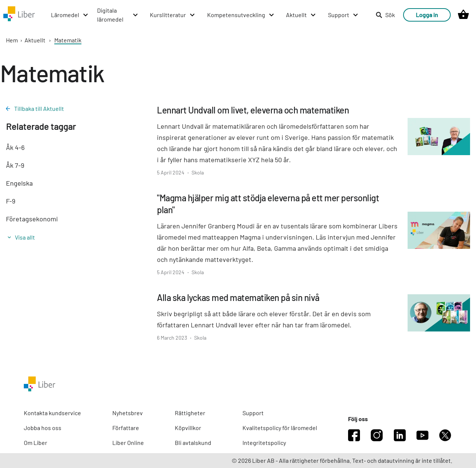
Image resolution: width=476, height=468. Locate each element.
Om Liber (36, 443)
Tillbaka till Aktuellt (35, 108)
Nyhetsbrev (128, 413)
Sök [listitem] (385, 15)
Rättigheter (190, 413)
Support (253, 413)
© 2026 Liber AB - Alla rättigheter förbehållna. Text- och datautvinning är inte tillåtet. (342, 460)
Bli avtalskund (193, 443)
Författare (126, 428)
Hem (12, 40)
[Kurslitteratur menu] (173, 15)
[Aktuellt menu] (301, 15)
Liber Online (128, 443)
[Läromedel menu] (70, 15)
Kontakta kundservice (52, 413)
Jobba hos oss (43, 428)
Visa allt (21, 237)
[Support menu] (343, 15)
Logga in (427, 15)
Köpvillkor (188, 428)
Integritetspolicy (264, 443)
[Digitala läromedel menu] (118, 15)
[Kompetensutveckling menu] (241, 15)
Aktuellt (35, 40)
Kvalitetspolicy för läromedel (280, 428)
